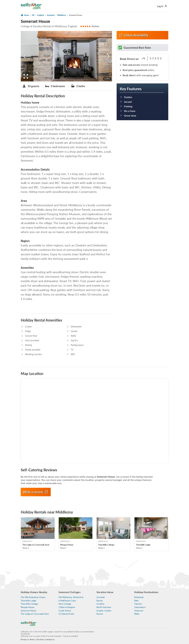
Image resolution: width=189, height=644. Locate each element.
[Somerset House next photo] (108, 56)
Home (25, 15)
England (41, 15)
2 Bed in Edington (67, 607)
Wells (137, 614)
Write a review (36, 492)
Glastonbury (140, 607)
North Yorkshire (104, 607)
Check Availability (134, 35)
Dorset (100, 614)
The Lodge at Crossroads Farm (35, 614)
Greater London (104, 611)
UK (33, 15)
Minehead (139, 597)
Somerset (51, 15)
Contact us (50, 639)
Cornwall (101, 597)
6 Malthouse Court (67, 601)
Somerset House (29, 611)
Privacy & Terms (28, 639)
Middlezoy (62, 15)
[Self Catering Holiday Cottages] (31, 5)
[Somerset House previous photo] (24, 56)
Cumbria (100, 604)
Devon (100, 601)
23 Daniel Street (66, 614)
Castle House (65, 611)
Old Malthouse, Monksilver (71, 597)
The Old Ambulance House (33, 597)
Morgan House (28, 607)
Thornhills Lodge (28, 601)
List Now (40, 639)
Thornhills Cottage (29, 604)
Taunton (138, 604)
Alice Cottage (65, 604)
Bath (136, 601)
